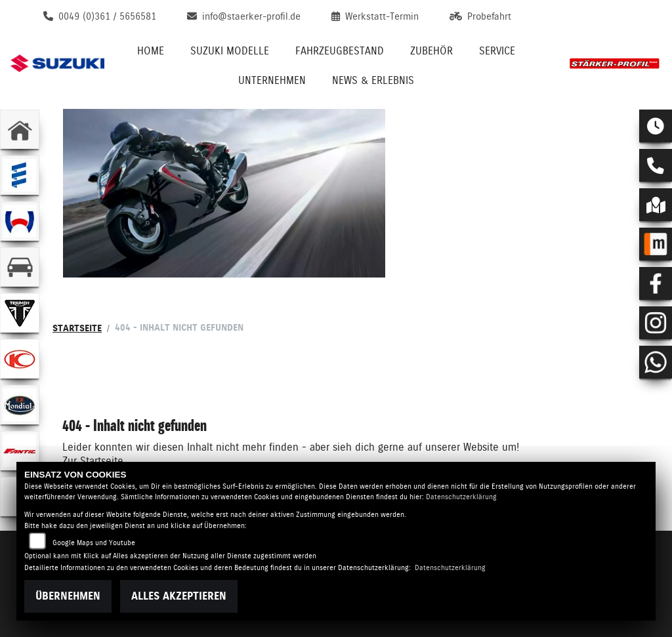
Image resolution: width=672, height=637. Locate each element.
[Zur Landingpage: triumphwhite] (20, 313)
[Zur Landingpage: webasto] (20, 221)
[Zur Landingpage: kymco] (20, 359)
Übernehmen (68, 596)
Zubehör (431, 51)
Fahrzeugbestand (340, 51)
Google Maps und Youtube (94, 543)
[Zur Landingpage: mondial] (20, 405)
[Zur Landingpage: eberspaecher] (20, 175)
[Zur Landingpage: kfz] (20, 267)
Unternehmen (272, 80)
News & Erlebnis (373, 80)
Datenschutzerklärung (461, 497)
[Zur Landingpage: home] (20, 129)
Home (151, 51)
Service (497, 51)
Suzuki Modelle (230, 51)
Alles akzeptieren (179, 596)
